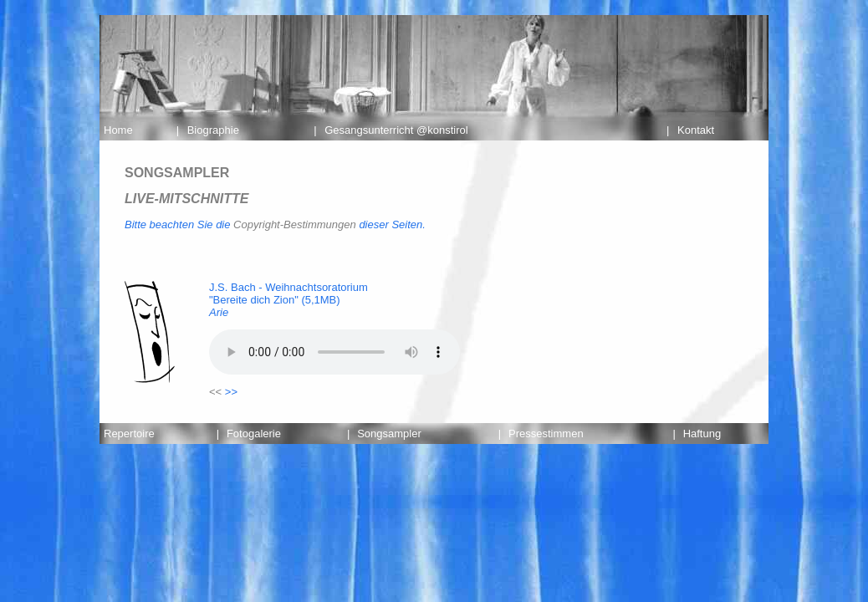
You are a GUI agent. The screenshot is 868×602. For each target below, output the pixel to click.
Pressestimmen (546, 434)
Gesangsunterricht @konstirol (396, 130)
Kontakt (696, 130)
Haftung (702, 434)
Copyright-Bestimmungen (295, 224)
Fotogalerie (254, 434)
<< (215, 392)
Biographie (213, 130)
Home (118, 130)
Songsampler (389, 434)
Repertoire (129, 434)
